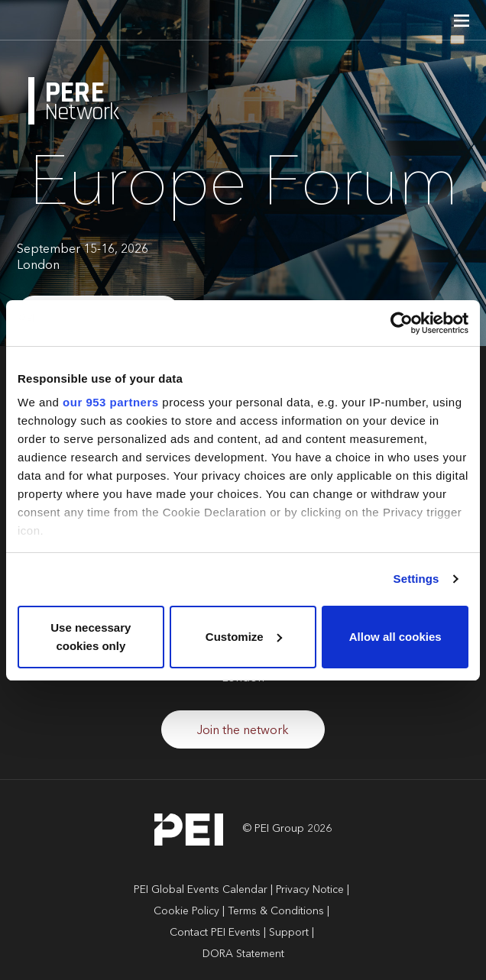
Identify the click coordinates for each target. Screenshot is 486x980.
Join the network (243, 731)
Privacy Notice (310, 890)
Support (289, 933)
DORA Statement (243, 954)
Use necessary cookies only (91, 637)
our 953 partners (111, 402)
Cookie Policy (186, 911)
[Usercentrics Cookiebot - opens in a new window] (402, 323)
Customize (244, 637)
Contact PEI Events (215, 933)
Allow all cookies (395, 637)
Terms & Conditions (276, 911)
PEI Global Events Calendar (201, 890)
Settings (416, 579)
